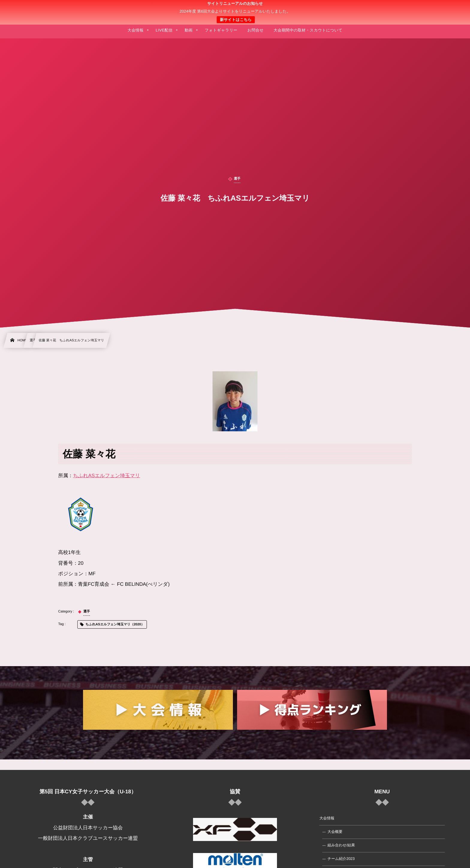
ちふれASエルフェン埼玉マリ (107, 476)
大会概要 (335, 832)
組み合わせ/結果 (341, 845)
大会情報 (327, 818)
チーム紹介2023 (341, 859)
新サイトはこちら (236, 20)
